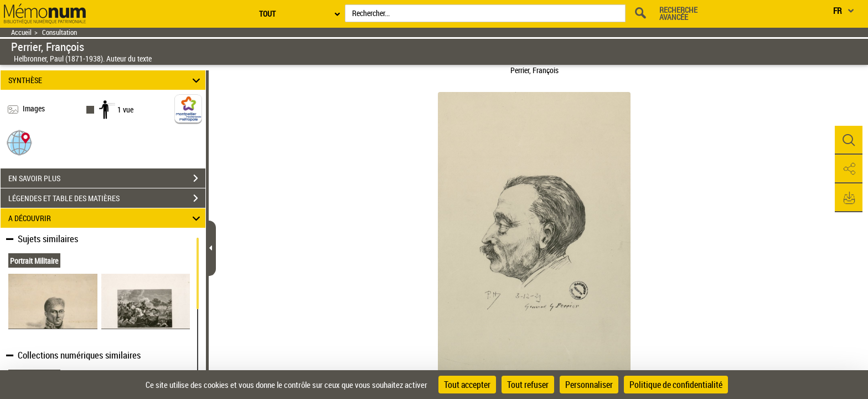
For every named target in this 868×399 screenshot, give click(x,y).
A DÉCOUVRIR (106, 218)
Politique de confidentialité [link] (676, 385)
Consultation (60, 32)
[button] (19, 142)
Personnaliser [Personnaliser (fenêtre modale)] (589, 385)
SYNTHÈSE (106, 80)
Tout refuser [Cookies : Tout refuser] (528, 385)
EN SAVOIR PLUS (107, 178)
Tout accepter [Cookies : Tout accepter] (467, 385)
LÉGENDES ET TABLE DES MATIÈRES (107, 198)
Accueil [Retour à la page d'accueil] (21, 32)
